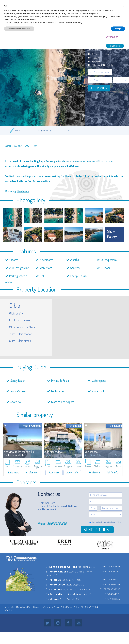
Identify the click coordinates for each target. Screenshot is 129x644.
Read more (23, 191)
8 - (54, 594)
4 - (51, 580)
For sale (18, 146)
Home (8, 146)
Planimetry (96, 58)
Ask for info (32, 472)
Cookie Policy (73, 607)
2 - (61, 567)
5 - (55, 585)
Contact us (115, 46)
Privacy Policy (116, 522)
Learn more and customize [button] (19, 29)
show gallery (112, 234)
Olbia (27, 146)
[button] (124, 6)
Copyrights (48, 607)
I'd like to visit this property (102, 65)
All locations (11, 607)
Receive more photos (100, 54)
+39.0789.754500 (56, 523)
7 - (56, 589)
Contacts (38, 607)
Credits (8, 610)
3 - (56, 572)
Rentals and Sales (25, 607)
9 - (52, 599)
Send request (99, 88)
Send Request (97, 530)
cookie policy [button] (91, 13)
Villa (35, 146)
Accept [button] (118, 29)
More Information (99, 61)
